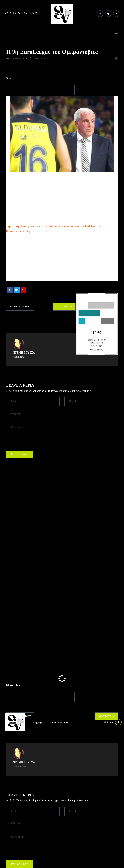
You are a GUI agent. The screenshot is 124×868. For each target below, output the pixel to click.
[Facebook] (100, 14)
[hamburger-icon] (116, 33)
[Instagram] (116, 14)
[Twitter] (108, 14)
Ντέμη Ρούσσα (18, 58)
